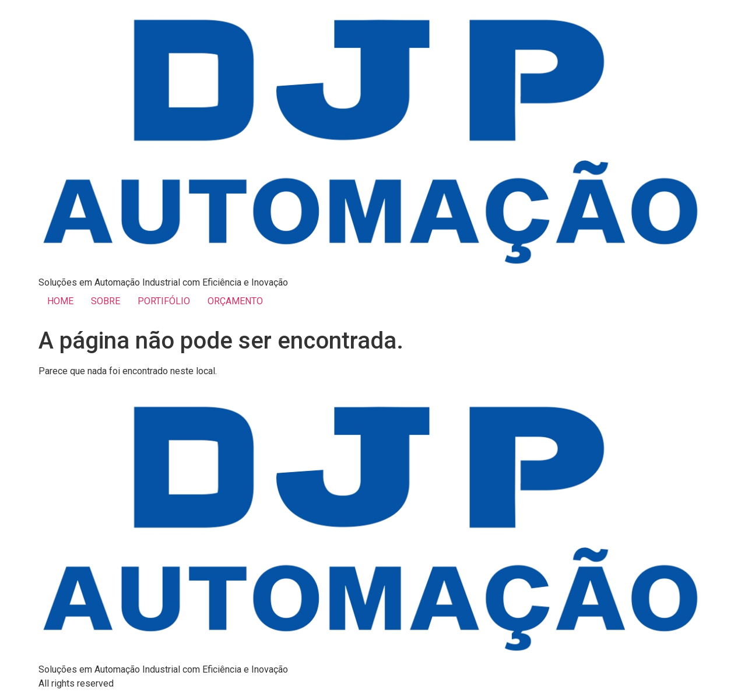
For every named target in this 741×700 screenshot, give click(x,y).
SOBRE (106, 301)
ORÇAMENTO (235, 301)
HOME (60, 301)
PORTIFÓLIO (164, 301)
